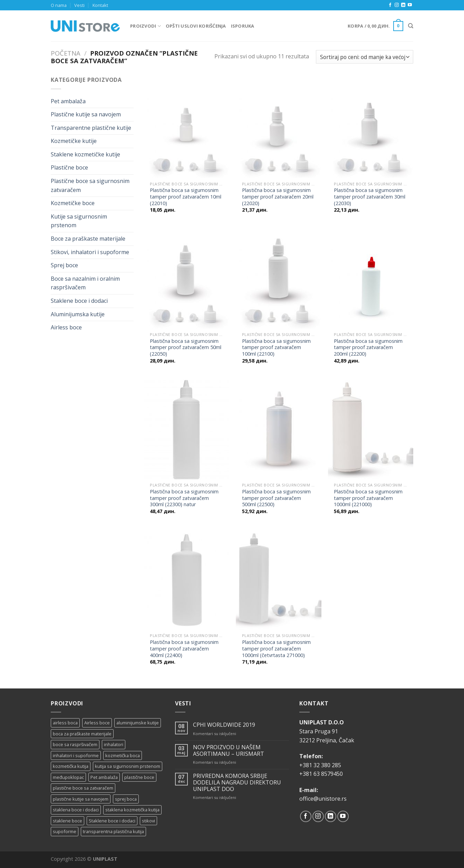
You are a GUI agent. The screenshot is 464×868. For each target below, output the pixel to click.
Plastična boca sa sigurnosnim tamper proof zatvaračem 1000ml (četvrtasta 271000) (276, 649)
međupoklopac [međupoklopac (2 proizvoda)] (68, 777)
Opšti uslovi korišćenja (196, 26)
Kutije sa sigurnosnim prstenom (79, 221)
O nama (59, 5)
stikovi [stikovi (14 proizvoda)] (148, 821)
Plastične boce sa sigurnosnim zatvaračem (90, 185)
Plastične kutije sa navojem (86, 114)
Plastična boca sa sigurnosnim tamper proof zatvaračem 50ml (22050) (186, 348)
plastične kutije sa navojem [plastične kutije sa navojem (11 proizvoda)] (81, 799)
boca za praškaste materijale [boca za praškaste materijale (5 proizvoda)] (82, 734)
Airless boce (66, 327)
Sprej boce (64, 265)
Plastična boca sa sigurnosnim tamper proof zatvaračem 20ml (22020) (278, 197)
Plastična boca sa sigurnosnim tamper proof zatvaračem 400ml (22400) (184, 649)
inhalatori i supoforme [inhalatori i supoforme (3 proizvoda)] (76, 755)
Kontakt (100, 5)
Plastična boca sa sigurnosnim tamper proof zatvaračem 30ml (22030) (370, 197)
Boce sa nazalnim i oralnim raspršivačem (85, 283)
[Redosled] (365, 57)
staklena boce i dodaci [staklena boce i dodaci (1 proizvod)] (76, 810)
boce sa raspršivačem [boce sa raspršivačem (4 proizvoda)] (75, 744)
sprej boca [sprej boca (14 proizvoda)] (126, 799)
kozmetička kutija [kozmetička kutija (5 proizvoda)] (71, 766)
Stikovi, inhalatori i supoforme (90, 252)
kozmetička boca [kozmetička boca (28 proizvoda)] (123, 755)
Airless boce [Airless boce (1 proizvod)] (97, 723)
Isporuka (243, 26)
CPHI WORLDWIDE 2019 (224, 725)
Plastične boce (69, 167)
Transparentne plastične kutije (91, 128)
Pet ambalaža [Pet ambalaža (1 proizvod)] (104, 777)
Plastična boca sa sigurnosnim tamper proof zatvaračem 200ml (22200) (368, 348)
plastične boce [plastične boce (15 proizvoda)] (139, 777)
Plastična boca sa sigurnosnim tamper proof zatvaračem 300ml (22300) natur (184, 498)
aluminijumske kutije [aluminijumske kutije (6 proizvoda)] (138, 723)
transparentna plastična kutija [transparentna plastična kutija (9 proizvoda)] (113, 831)
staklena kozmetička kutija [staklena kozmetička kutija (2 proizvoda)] (132, 810)
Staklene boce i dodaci (79, 301)
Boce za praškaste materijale (88, 239)
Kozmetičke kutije (74, 141)
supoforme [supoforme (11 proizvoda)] (65, 831)
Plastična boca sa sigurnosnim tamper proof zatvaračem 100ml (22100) (276, 348)
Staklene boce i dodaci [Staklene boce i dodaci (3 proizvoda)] (112, 821)
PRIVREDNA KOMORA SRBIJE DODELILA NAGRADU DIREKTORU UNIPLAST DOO (237, 783)
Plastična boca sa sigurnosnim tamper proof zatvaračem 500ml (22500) (276, 498)
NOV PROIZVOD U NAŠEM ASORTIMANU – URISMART (229, 751)
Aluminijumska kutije (78, 314)
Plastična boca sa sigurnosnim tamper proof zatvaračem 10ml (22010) (186, 197)
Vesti (79, 5)
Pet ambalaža (68, 101)
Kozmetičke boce (73, 203)
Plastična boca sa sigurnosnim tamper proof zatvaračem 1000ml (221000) (368, 498)
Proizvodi (146, 26)
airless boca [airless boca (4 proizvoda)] (65, 723)
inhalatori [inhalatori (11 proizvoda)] (114, 744)
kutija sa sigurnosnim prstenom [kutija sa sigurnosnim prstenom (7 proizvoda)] (128, 766)
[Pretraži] (411, 26)
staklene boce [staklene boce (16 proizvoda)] (67, 821)
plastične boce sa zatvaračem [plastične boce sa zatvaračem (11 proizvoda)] (83, 788)
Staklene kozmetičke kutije (85, 154)
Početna (66, 53)
